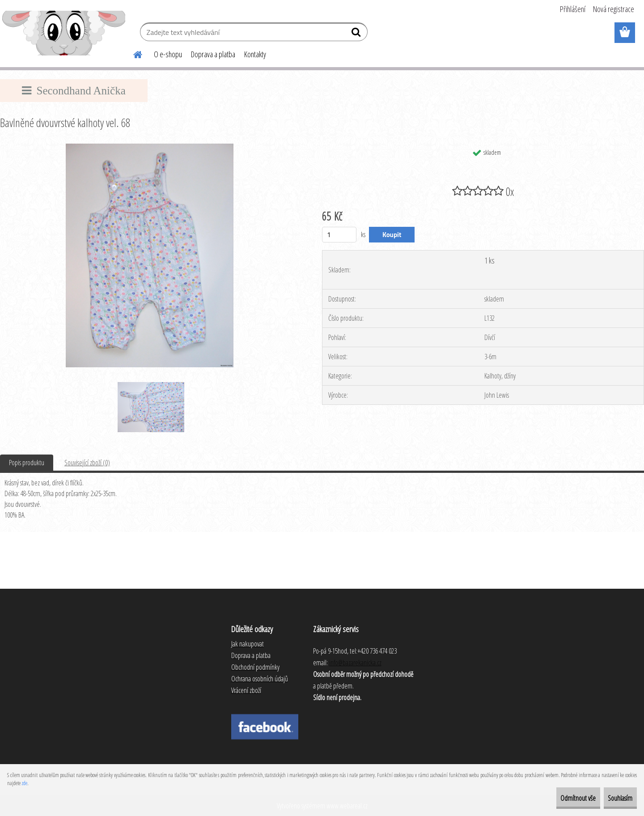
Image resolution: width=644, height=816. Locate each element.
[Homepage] (132, 53)
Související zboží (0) (87, 463)
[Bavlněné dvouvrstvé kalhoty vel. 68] (150, 147)
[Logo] (64, 33)
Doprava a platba (213, 54)
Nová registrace (614, 9)
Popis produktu (27, 463)
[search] (357, 34)
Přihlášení (573, 9)
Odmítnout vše (557, 798)
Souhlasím (613, 798)
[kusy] (339, 235)
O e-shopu (168, 54)
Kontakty (255, 54)
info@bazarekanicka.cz (355, 663)
